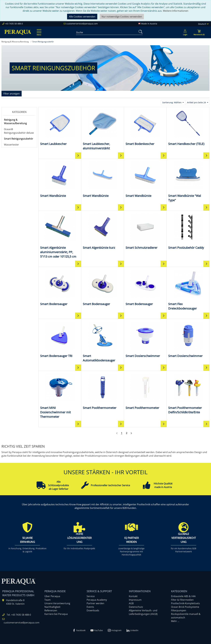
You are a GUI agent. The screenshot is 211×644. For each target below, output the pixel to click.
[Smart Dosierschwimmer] (145, 339)
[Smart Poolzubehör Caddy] (188, 231)
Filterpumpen (179, 610)
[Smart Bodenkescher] (145, 127)
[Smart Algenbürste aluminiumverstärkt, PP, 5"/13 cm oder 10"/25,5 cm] (60, 235)
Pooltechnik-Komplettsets (185, 603)
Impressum (135, 600)
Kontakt (133, 596)
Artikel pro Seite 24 (197, 102)
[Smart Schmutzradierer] (145, 231)
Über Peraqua (52, 596)
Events (90, 607)
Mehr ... (175, 621)
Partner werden (95, 603)
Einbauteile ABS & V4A (183, 596)
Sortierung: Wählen (172, 102)
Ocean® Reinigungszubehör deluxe (19, 131)
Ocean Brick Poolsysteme (185, 607)
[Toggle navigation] (38, 30)
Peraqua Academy (97, 600)
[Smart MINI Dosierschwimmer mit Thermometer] (60, 396)
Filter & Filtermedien (182, 600)
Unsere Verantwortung (57, 603)
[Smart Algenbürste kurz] (103, 231)
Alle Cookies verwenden (82, 17)
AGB (131, 603)
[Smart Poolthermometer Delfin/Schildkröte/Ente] (188, 393)
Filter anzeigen (12, 94)
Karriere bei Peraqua (56, 614)
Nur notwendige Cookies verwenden (122, 17)
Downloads (93, 610)
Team (48, 600)
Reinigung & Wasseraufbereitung (15, 122)
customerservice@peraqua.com (82, 24)
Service (91, 596)
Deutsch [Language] (203, 24)
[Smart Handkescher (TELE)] (188, 127)
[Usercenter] (185, 32)
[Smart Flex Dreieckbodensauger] (188, 290)
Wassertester (11, 145)
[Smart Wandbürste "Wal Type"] (188, 181)
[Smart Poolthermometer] (103, 391)
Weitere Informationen (176, 11)
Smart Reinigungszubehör (19, 139)
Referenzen (51, 610)
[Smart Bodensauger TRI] (60, 339)
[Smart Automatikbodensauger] (103, 342)
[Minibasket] (199, 32)
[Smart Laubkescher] (60, 127)
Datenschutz (136, 607)
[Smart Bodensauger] (60, 287)
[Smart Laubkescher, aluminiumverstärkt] (103, 129)
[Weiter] (131, 433)
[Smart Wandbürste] (60, 179)
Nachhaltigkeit (52, 607)
